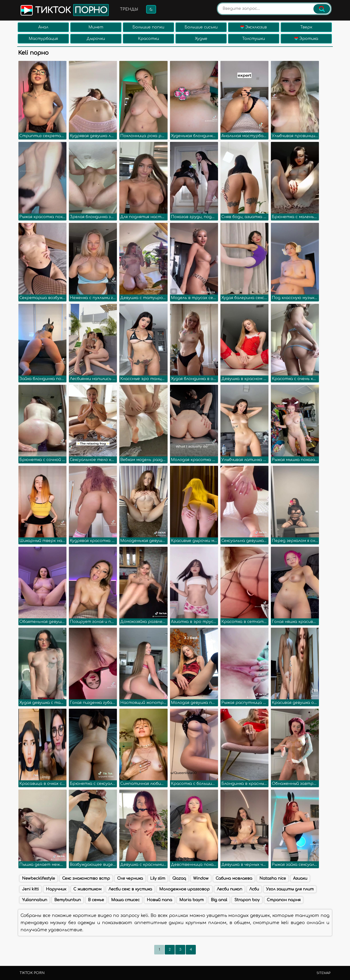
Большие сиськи (201, 27)
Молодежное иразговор (184, 889)
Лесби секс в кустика (130, 889)
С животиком (87, 889)
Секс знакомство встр (86, 878)
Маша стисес (125, 900)
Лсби (254, 889)
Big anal (219, 900)
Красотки (148, 39)
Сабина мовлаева (234, 878)
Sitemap (323, 973)
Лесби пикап (230, 889)
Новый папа (159, 900)
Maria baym (191, 900)
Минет (96, 27)
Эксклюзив (254, 27)
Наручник (56, 889)
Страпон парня (284, 900)
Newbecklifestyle (38, 878)
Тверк (306, 27)
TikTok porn (32, 973)
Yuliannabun (35, 900)
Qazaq (179, 878)
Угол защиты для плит (290, 889)
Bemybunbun (68, 900)
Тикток (64, 10)
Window (201, 878)
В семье (96, 900)
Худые (201, 39)
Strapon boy (247, 900)
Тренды (129, 9)
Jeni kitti (30, 889)
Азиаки (300, 878)
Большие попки (148, 27)
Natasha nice (273, 878)
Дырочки (96, 39)
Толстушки (254, 39)
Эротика (306, 39)
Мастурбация (43, 39)
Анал (43, 27)
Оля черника (130, 878)
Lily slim (158, 878)
